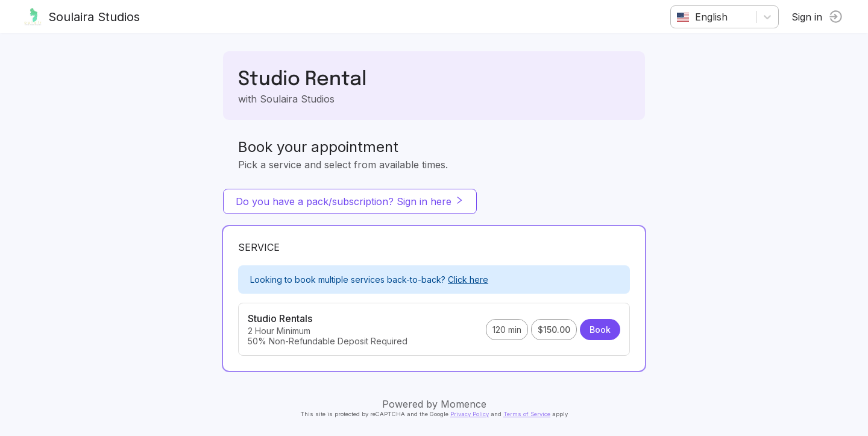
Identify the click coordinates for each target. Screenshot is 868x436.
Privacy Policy (470, 414)
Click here (468, 280)
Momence (464, 404)
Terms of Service (527, 414)
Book (600, 330)
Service (259, 247)
